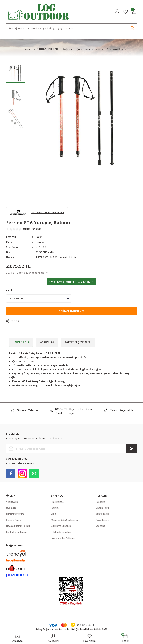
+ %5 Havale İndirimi (71, 282)
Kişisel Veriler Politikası (63, 538)
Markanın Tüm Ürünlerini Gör (48, 212)
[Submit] (131, 449)
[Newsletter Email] (71, 449)
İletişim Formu (14, 520)
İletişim (55, 508)
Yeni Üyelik (12, 502)
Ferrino (40, 242)
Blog (53, 514)
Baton (39, 237)
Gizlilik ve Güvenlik (61, 526)
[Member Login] (117, 12)
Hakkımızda (57, 502)
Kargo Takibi (103, 514)
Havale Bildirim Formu (18, 526)
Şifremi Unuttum (15, 514)
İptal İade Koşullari (61, 532)
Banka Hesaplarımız (17, 532)
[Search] (71, 28)
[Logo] (38, 11)
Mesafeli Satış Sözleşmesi (65, 520)
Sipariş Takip (103, 508)
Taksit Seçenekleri (78, 342)
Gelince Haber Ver (71, 311)
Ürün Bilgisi (21, 342)
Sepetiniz (101, 526)
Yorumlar (47, 342)
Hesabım (100, 502)
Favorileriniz (102, 520)
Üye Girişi (11, 508)
